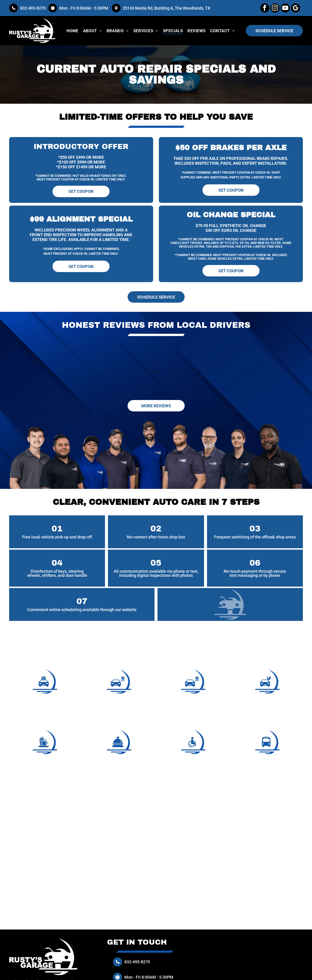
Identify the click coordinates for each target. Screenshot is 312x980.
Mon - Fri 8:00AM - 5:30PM (84, 8)
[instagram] (275, 9)
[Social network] (61, 942)
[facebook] (265, 9)
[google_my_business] (296, 9)
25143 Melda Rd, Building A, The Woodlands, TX (166, 8)
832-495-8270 (33, 8)
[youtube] (285, 9)
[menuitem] (72, 31)
